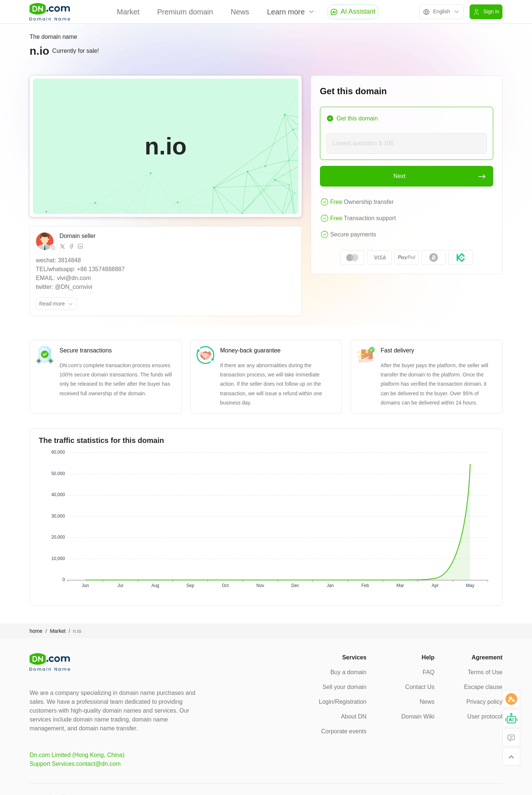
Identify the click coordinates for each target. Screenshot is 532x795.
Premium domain (185, 12)
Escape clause (483, 687)
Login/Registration (343, 702)
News (240, 12)
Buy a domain (348, 672)
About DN (354, 716)
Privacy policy (484, 702)
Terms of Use (485, 672)
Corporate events (344, 731)
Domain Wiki (418, 716)
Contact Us (420, 687)
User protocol (485, 716)
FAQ (429, 672)
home (36, 631)
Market (128, 12)
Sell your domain (345, 687)
